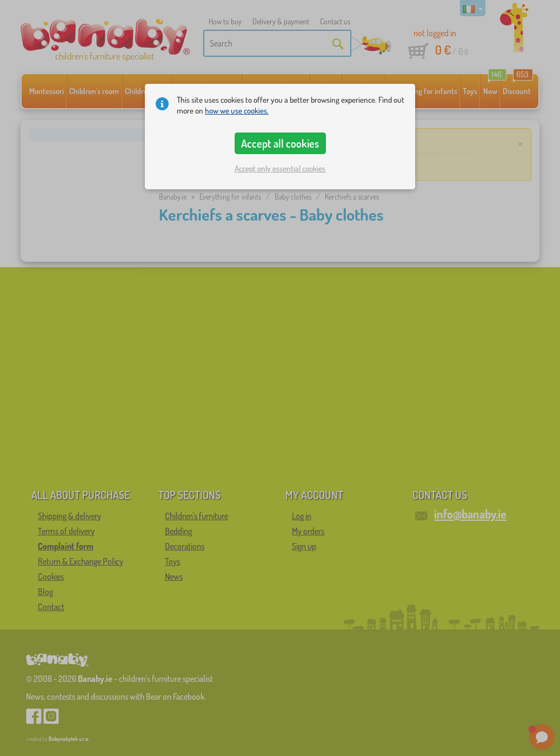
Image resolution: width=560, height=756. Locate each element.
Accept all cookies (280, 143)
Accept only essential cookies (280, 168)
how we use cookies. (237, 111)
